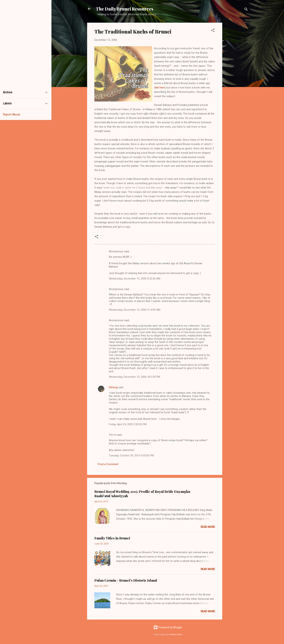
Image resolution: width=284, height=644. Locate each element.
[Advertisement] (237, 77)
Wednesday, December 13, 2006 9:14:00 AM (135, 310)
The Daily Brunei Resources (125, 9)
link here (160, 88)
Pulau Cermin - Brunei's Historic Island (126, 580)
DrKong (113, 387)
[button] (213, 31)
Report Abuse (12, 114)
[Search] (246, 10)
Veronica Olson (176, 634)
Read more (208, 527)
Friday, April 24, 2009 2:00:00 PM (128, 424)
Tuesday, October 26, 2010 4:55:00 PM (131, 455)
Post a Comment (108, 464)
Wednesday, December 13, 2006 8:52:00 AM (135, 279)
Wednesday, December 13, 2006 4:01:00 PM (134, 377)
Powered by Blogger (168, 627)
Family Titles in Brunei (112, 538)
